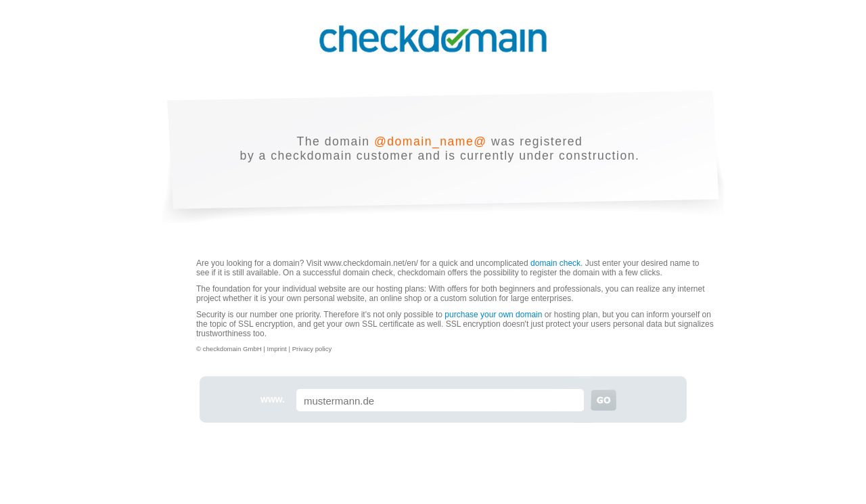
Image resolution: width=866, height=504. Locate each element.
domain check (555, 263)
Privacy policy (312, 349)
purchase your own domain (493, 315)
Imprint (277, 349)
